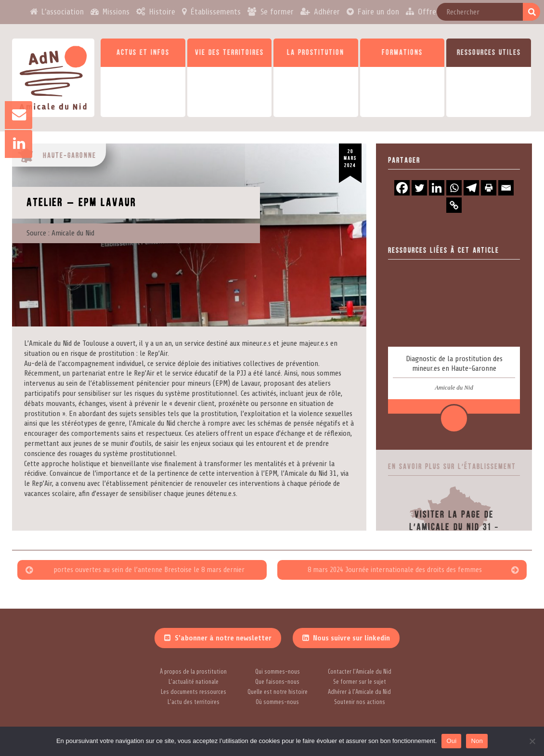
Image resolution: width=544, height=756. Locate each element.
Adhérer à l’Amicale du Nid (359, 692)
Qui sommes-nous (278, 672)
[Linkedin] (437, 188)
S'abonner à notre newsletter (223, 638)
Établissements (215, 12)
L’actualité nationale (194, 682)
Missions (116, 12)
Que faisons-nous (277, 682)
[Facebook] (402, 188)
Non (477, 741)
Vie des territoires (229, 52)
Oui (451, 741)
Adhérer (327, 12)
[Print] (489, 188)
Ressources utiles (489, 52)
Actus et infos (143, 52)
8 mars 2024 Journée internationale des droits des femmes (395, 570)
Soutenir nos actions (360, 702)
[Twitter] (419, 188)
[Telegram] (471, 188)
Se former (277, 12)
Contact (504, 12)
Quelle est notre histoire (278, 692)
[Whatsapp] (454, 188)
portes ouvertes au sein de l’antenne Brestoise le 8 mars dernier (149, 570)
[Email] (506, 188)
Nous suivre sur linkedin (351, 638)
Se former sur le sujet (360, 682)
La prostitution (316, 52)
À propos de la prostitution (193, 672)
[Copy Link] (454, 205)
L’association (61, 12)
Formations (402, 52)
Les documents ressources (194, 692)
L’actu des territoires (194, 702)
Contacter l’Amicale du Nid (360, 672)
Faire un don (379, 12)
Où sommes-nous (277, 702)
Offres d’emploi (445, 12)
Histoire (162, 12)
